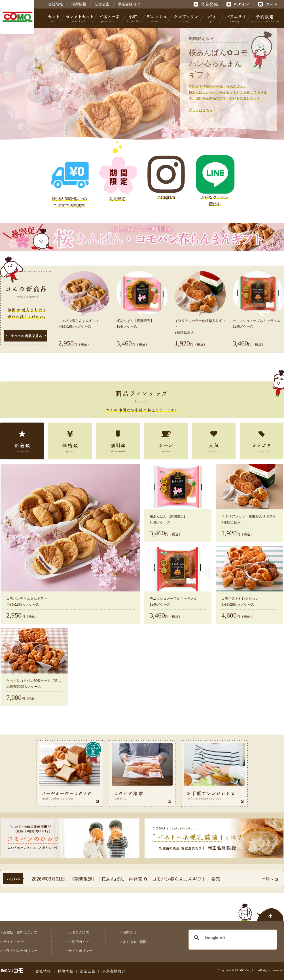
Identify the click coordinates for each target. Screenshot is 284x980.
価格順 (70, 441)
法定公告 (102, 4)
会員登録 (206, 4)
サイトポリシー (80, 951)
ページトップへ (261, 909)
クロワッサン (186, 18)
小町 (133, 18)
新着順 (22, 441)
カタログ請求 (79, 932)
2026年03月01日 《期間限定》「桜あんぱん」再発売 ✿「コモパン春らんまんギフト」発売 (126, 879)
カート (268, 4)
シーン (166, 441)
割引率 (118, 441)
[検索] (229, 938)
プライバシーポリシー (20, 951)
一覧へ (270, 879)
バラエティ (235, 18)
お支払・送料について (20, 932)
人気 (214, 441)
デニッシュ (157, 18)
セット (54, 18)
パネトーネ (109, 18)
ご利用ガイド (79, 942)
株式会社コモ (17, 17)
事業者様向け (129, 4)
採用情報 (79, 4)
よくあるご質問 (135, 942)
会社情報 (56, 4)
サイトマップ (13, 942)
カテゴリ (262, 441)
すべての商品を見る (26, 336)
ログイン (237, 4)
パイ (212, 18)
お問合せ (130, 932)
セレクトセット (79, 18)
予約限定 (264, 18)
